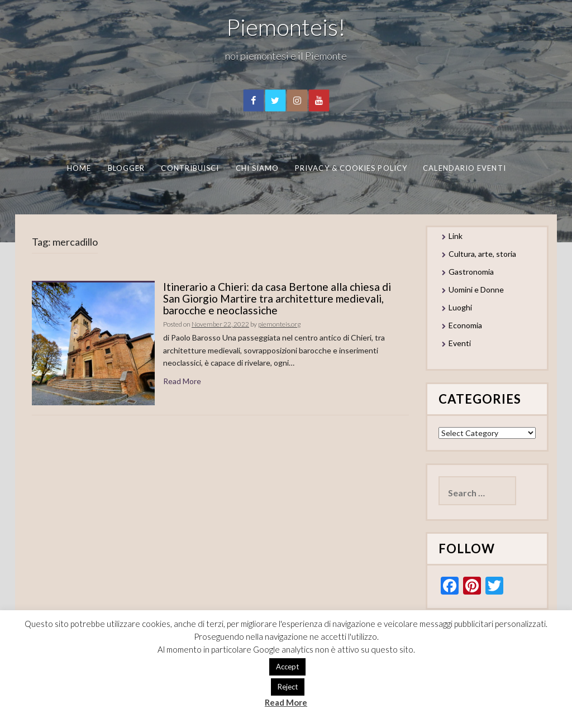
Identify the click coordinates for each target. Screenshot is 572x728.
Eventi (460, 343)
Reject (288, 687)
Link (456, 236)
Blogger (126, 168)
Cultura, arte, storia (482, 254)
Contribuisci (190, 168)
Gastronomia (471, 272)
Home (78, 168)
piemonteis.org (279, 324)
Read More (182, 381)
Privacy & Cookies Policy (351, 168)
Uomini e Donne (476, 289)
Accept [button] (287, 667)
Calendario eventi (464, 168)
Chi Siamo (257, 168)
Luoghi (460, 307)
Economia (465, 325)
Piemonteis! (286, 27)
